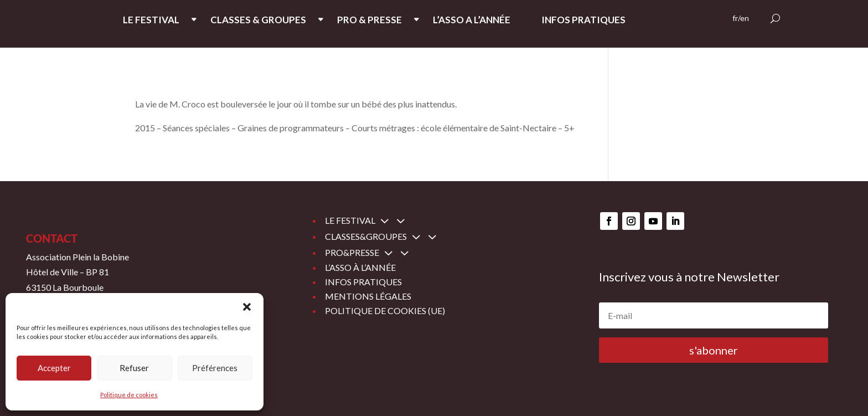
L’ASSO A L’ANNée (472, 21)
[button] (247, 307)
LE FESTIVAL (151, 21)
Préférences (215, 368)
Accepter (54, 368)
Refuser (134, 368)
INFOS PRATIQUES (583, 21)
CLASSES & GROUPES (258, 21)
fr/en (741, 19)
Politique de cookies (129, 395)
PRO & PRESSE (370, 21)
